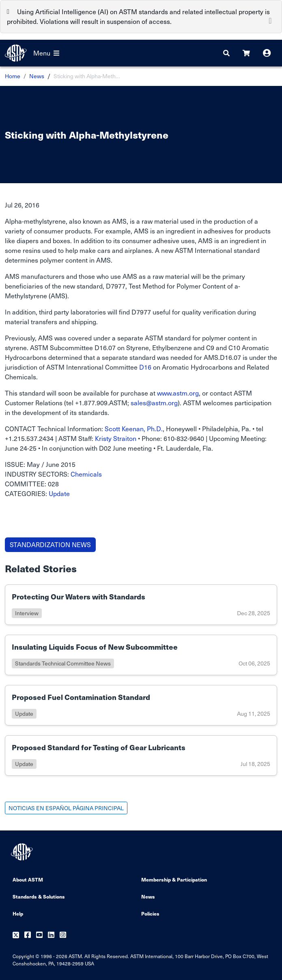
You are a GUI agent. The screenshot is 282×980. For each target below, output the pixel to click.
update (24, 714)
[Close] (270, 20)
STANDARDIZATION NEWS (50, 545)
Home (13, 76)
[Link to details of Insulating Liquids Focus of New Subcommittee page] (141, 655)
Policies (150, 913)
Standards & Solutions (39, 896)
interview (27, 613)
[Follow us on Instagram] (63, 935)
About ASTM (28, 879)
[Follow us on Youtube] (39, 935)
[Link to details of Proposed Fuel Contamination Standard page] (141, 705)
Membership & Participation (174, 879)
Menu (46, 53)
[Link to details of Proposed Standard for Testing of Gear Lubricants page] (141, 755)
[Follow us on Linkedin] (51, 935)
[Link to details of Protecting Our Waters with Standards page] (141, 605)
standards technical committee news (63, 663)
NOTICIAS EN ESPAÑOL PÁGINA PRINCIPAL (66, 808)
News (37, 76)
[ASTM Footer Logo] (23, 852)
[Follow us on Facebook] (28, 935)
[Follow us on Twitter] (16, 935)
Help (18, 913)
